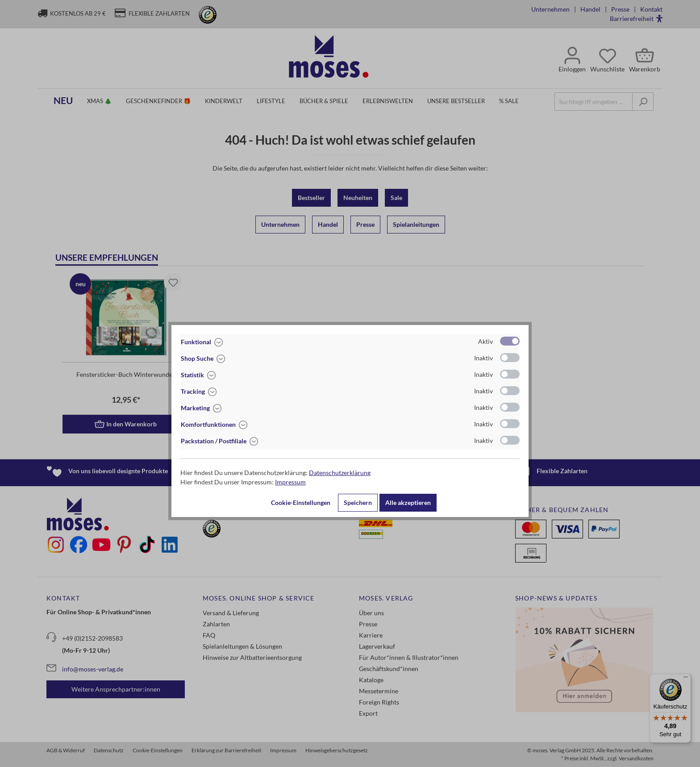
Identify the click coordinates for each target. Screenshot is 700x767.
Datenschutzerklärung (340, 473)
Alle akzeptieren (408, 502)
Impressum (290, 482)
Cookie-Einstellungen (301, 502)
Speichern (358, 502)
